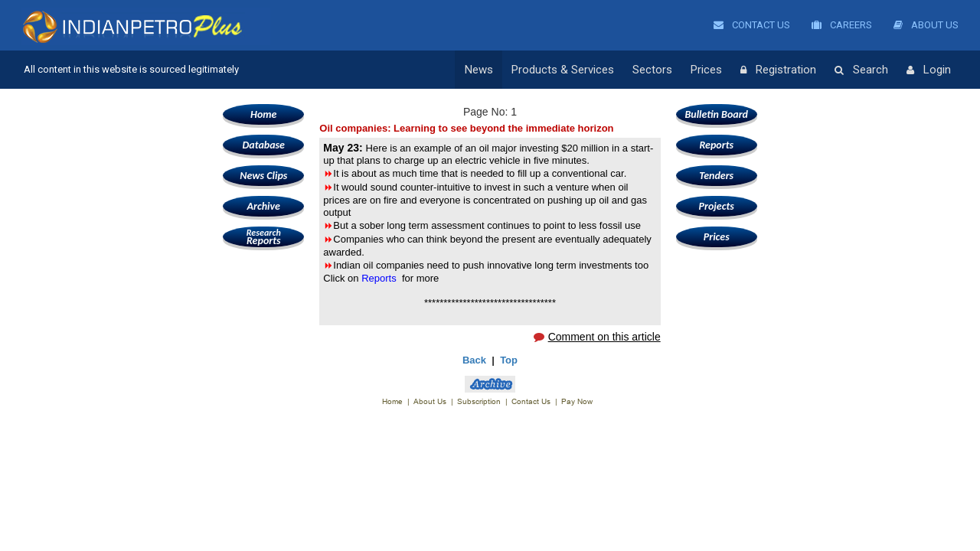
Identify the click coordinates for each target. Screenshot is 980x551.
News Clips (263, 176)
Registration (778, 70)
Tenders (716, 176)
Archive (264, 206)
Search (861, 70)
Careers (842, 25)
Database (264, 145)
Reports (263, 237)
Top (509, 360)
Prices (706, 70)
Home (263, 114)
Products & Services (563, 70)
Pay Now (577, 401)
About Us (926, 25)
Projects (717, 206)
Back (474, 360)
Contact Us (752, 25)
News (479, 70)
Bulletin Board (716, 114)
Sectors (652, 70)
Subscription (479, 401)
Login (929, 70)
